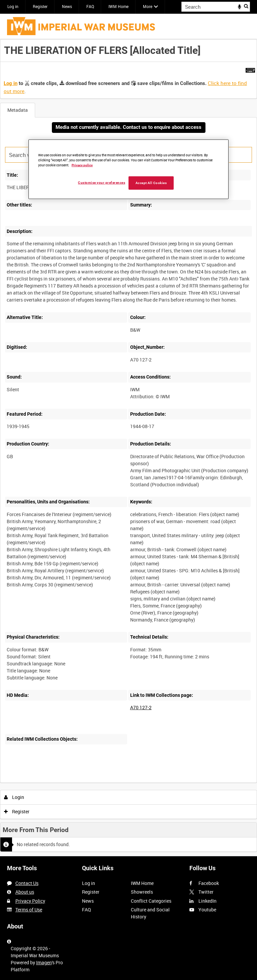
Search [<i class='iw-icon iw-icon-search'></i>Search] (246, 6)
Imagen (44, 962)
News (67, 6)
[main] (128, 448)
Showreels (142, 892)
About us (25, 892)
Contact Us (27, 883)
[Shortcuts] (250, 69)
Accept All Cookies (151, 183)
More (148, 6)
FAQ (90, 6)
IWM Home (118, 6)
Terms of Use (29, 910)
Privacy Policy (30, 901)
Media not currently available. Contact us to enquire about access (128, 127)
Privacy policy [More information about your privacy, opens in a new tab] (82, 165)
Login (14, 797)
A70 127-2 (141, 707)
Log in (13, 6)
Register (40, 6)
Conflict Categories (151, 901)
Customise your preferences (102, 183)
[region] (128, 169)
